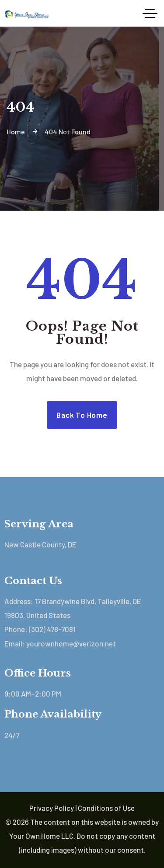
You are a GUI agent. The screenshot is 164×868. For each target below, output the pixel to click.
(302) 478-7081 (52, 629)
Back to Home (82, 415)
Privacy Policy (52, 808)
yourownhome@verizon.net (71, 643)
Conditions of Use (106, 808)
